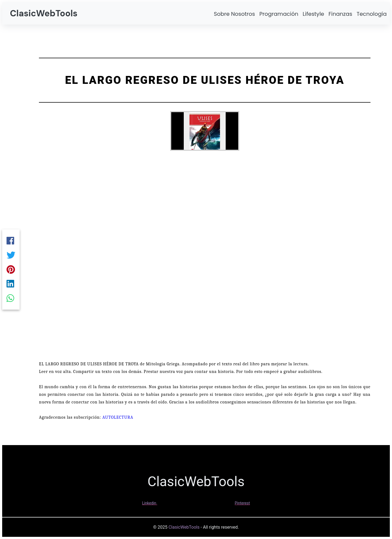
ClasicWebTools (44, 13)
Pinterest (242, 503)
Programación (279, 14)
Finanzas (340, 14)
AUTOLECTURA (118, 417)
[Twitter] (11, 254)
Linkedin (149, 503)
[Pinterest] (11, 269)
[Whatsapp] (11, 300)
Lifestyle (313, 14)
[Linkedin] (11, 285)
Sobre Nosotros (234, 14)
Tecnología (372, 14)
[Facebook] (11, 239)
